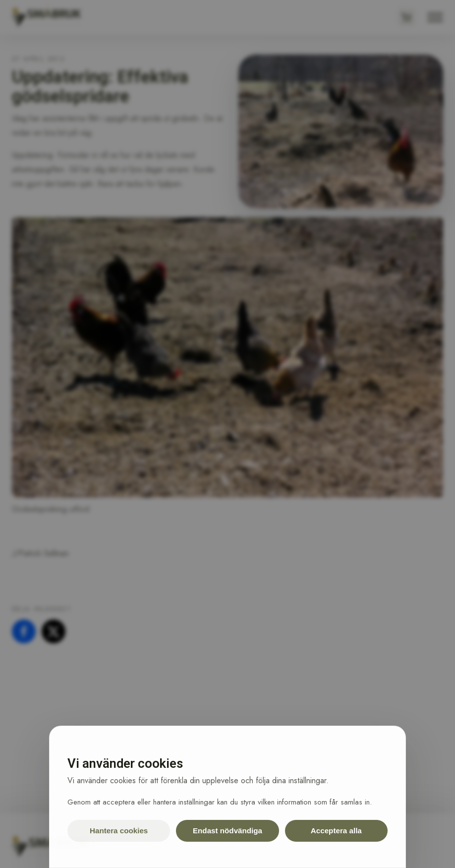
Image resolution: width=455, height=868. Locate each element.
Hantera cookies (119, 831)
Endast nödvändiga (227, 831)
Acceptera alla (336, 831)
